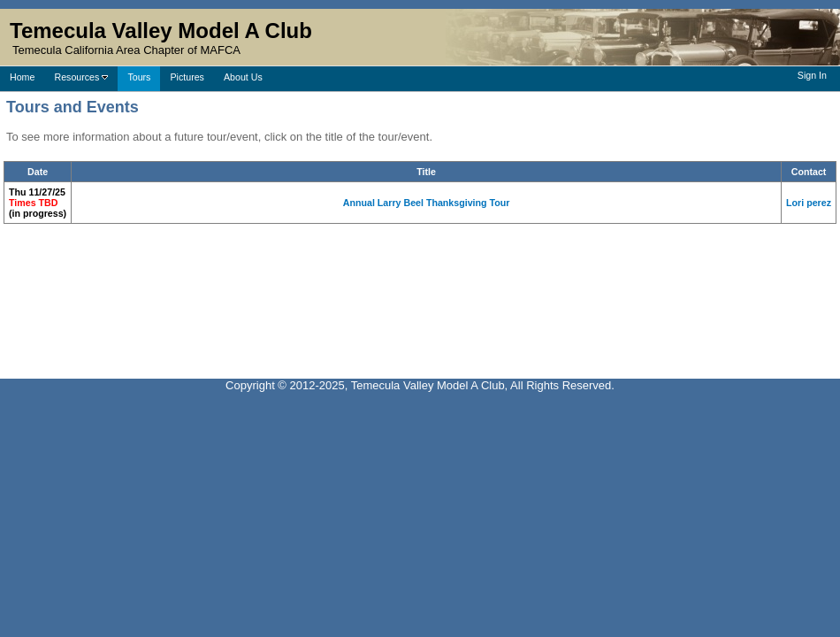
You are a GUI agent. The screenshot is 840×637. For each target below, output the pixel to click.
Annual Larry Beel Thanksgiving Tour (427, 203)
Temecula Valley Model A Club (161, 31)
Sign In (812, 75)
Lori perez (809, 203)
